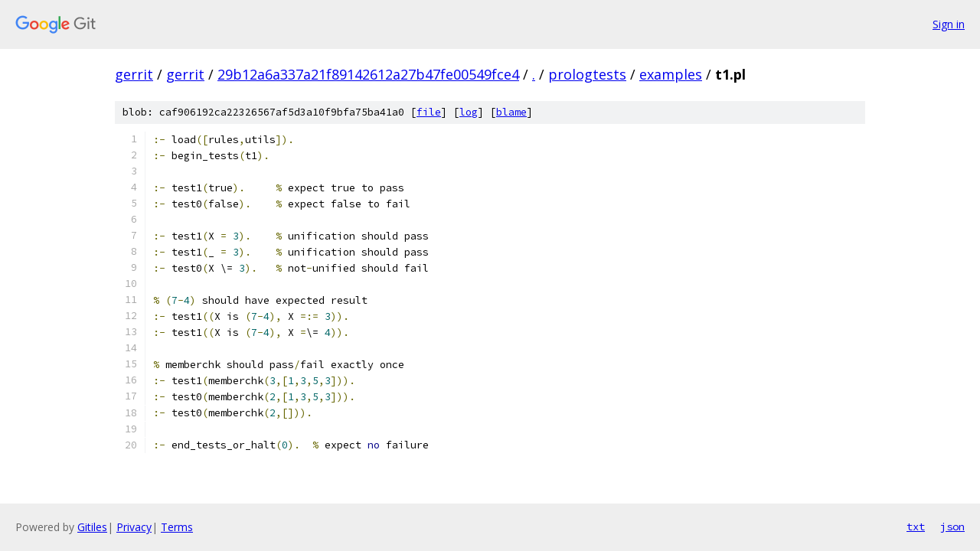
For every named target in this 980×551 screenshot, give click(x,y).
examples (671, 74)
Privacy (134, 527)
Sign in (949, 24)
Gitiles (92, 527)
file (429, 112)
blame (511, 112)
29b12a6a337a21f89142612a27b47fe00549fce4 (368, 74)
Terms (177, 527)
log (469, 112)
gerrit (134, 74)
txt (916, 527)
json (952, 527)
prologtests (587, 74)
